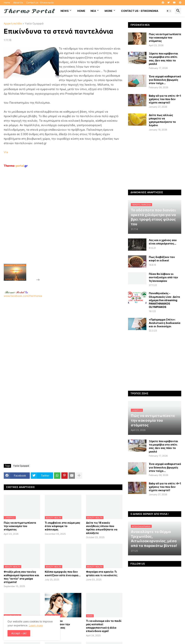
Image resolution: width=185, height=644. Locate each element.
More (109, 11)
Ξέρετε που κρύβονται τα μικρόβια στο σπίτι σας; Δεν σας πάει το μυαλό (163, 59)
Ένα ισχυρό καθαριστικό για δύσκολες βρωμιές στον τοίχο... (165, 80)
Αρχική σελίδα (13, 24)
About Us (18, 3)
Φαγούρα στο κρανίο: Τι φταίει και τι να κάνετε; (102, 573)
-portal (16, 166)
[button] (169, 11)
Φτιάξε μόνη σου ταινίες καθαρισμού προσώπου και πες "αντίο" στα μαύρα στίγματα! (21, 577)
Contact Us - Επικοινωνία (40, 3)
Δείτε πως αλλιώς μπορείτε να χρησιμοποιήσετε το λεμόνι (162, 120)
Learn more (36, 625)
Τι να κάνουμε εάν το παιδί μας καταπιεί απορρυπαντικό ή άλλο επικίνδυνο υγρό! (104, 626)
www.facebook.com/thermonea (63, 341)
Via (6, 152)
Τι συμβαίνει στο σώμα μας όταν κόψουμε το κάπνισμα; (63, 526)
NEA (93, 11)
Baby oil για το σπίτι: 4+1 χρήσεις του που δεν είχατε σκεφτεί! (165, 99)
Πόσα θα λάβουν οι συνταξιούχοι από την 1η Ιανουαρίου (163, 277)
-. (16, 292)
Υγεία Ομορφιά (34, 24)
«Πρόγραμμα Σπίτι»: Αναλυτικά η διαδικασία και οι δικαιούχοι (165, 323)
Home (7, 3)
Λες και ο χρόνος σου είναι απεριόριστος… (163, 242)
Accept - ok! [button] (19, 633)
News (65, 11)
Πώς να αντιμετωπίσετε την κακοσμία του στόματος (20, 526)
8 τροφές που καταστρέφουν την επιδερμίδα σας (57, 624)
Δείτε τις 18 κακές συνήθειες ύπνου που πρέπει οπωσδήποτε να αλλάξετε (102, 528)
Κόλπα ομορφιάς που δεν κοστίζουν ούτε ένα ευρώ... (63, 573)
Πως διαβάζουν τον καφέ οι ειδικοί (162, 259)
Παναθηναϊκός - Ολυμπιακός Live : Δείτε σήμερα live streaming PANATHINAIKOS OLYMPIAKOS (164, 300)
